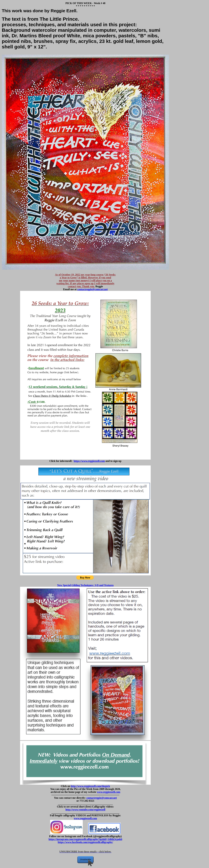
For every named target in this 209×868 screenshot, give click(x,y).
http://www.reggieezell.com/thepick (90, 786)
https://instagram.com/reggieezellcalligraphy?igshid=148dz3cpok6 (85, 839)
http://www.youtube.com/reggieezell (85, 810)
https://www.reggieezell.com (89, 461)
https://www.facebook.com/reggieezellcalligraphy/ (85, 842)
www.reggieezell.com (109, 792)
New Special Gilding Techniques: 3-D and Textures (85, 585)
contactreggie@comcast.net (92, 289)
